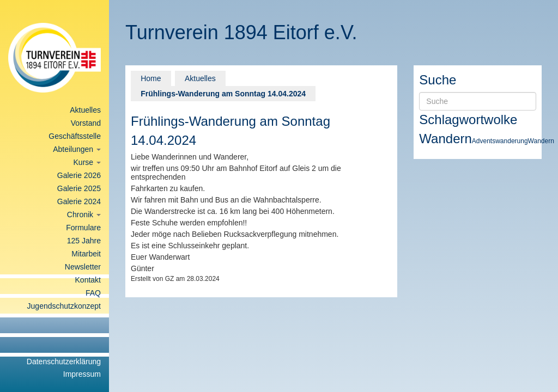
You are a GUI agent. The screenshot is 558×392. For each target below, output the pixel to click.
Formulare (83, 228)
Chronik (84, 215)
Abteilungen (77, 149)
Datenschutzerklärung (64, 362)
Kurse (87, 162)
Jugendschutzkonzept (64, 306)
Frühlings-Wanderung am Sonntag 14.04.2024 (223, 94)
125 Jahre (84, 241)
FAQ (93, 293)
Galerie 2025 (79, 188)
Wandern (445, 139)
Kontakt (88, 280)
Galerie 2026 (79, 175)
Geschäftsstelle (75, 136)
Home (151, 78)
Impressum (82, 374)
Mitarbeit (86, 254)
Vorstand (86, 123)
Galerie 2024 (79, 201)
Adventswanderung (500, 141)
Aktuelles (85, 110)
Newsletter (83, 267)
